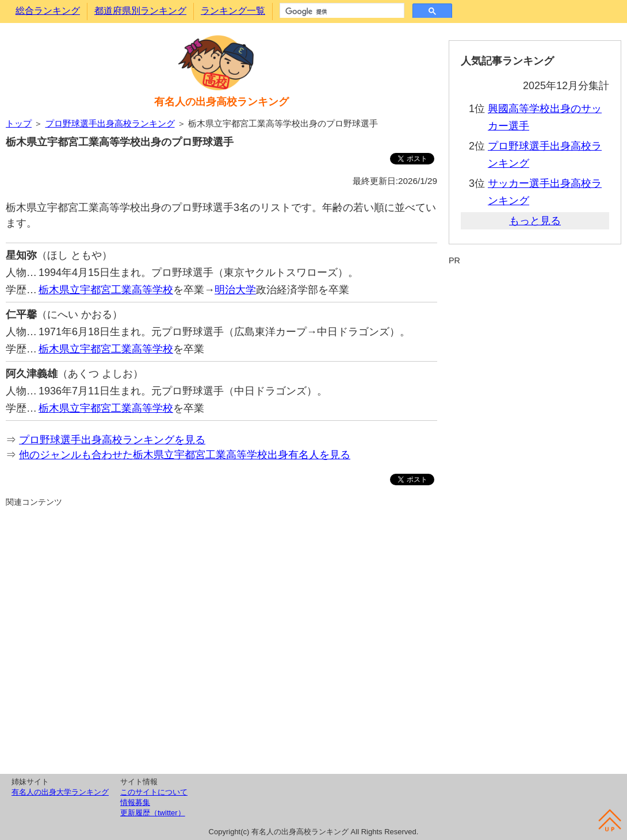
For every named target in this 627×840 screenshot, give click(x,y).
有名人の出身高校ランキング (221, 102)
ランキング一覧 (233, 11)
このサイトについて (154, 792)
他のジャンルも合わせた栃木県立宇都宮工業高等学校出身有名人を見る (185, 455)
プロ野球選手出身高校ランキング (110, 123)
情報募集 (135, 802)
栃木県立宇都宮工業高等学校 (106, 290)
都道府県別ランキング (140, 11)
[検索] (341, 11)
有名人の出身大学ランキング (60, 792)
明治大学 (235, 290)
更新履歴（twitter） (153, 813)
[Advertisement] (221, 639)
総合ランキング (48, 11)
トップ (19, 123)
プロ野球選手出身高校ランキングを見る (112, 440)
